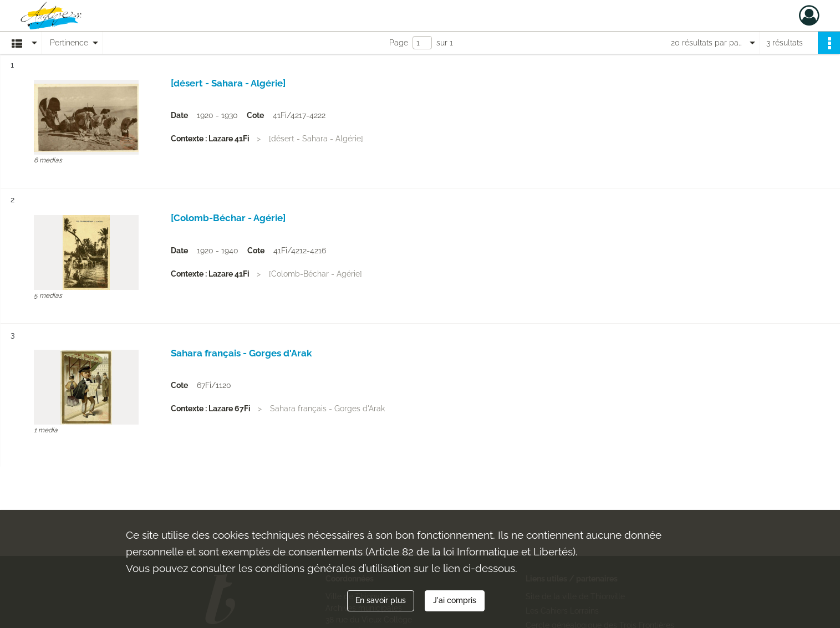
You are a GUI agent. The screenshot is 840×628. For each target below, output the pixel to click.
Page (399, 43)
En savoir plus (381, 600)
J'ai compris (455, 600)
